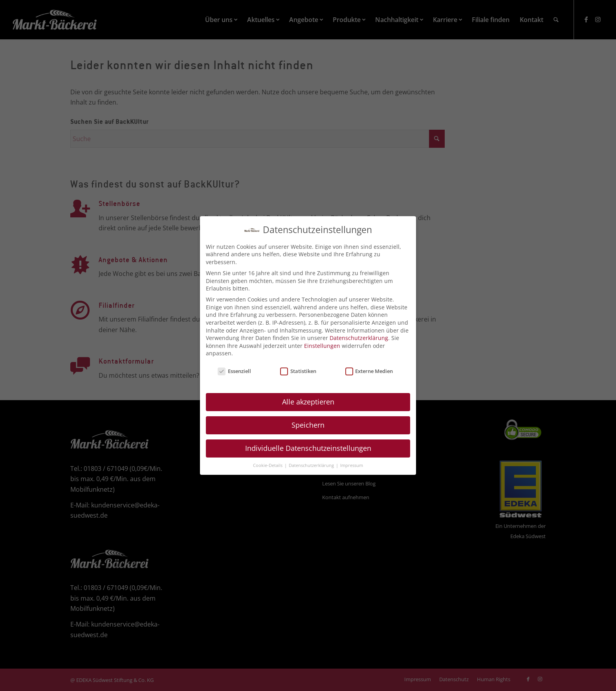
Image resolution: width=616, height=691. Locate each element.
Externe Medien (369, 366)
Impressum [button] (352, 460)
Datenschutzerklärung (359, 333)
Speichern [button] (308, 420)
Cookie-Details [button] (268, 460)
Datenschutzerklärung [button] (312, 460)
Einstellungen (322, 340)
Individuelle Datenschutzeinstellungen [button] (308, 443)
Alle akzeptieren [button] (308, 397)
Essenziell (234, 366)
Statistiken (298, 366)
